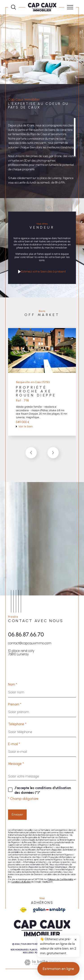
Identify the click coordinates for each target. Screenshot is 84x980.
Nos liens (28, 953)
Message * (16, 764)
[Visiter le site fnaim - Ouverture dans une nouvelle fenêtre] (23, 910)
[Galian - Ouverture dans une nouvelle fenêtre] (49, 910)
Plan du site (36, 950)
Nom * (13, 685)
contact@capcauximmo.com (30, 643)
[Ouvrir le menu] (70, 7)
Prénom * (15, 704)
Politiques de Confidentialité (60, 879)
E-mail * (14, 744)
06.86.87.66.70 (26, 634)
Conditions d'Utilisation (21, 882)
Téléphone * (17, 724)
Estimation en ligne (58, 972)
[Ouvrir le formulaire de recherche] (13, 7)
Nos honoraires (19, 950)
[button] (53, 453)
